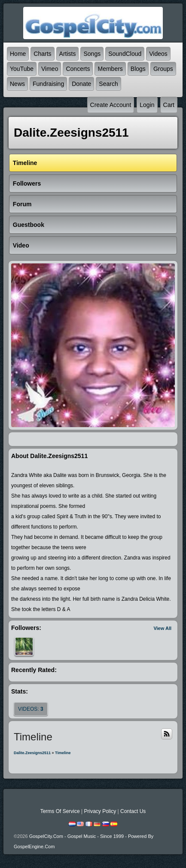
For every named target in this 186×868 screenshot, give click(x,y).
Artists (68, 54)
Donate (81, 84)
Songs (92, 54)
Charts (42, 54)
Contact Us (133, 811)
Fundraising (48, 84)
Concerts (78, 69)
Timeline (63, 753)
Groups (163, 69)
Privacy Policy (100, 811)
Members (110, 69)
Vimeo (50, 69)
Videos (158, 54)
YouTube (22, 69)
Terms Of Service (60, 811)
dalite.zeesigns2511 (32, 753)
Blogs (138, 69)
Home (18, 54)
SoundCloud (125, 54)
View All (162, 628)
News (17, 84)
